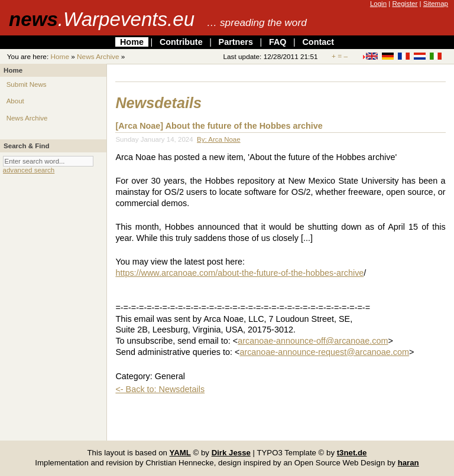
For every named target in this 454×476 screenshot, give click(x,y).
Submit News (27, 84)
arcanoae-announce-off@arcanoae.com (313, 341)
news (102, 19)
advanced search (29, 170)
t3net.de (352, 453)
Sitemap (436, 4)
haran (408, 463)
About (15, 101)
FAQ (278, 42)
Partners (236, 42)
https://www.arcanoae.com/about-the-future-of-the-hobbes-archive (239, 273)
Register (405, 4)
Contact (318, 42)
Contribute (181, 42)
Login (378, 4)
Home (132, 42)
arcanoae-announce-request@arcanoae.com (324, 352)
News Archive (98, 57)
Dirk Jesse (231, 453)
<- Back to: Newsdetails (160, 389)
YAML (180, 453)
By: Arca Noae (219, 139)
